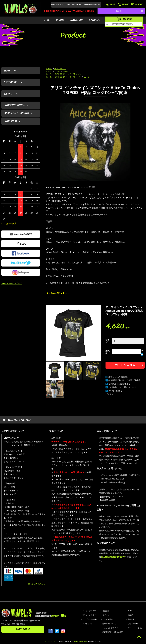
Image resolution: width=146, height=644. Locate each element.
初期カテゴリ (60, 68)
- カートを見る (107, 619)
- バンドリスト (87, 624)
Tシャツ (66, 71)
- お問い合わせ (132, 624)
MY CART (123, 4)
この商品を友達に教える (119, 384)
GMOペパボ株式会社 (81, 641)
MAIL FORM (23, 629)
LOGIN (111, 4)
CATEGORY (77, 20)
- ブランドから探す (89, 615)
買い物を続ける (115, 391)
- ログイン (105, 615)
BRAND (60, 20)
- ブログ (130, 615)
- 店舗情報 (130, 619)
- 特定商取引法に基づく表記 (112, 632)
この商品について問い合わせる (122, 387)
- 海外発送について (109, 624)
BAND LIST (95, 20)
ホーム (49, 68)
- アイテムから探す (89, 611)
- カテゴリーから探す (90, 619)
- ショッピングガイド (110, 628)
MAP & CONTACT (58, 5)
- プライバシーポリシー (136, 628)
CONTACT (137, 4)
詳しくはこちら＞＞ (37, 584)
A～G (86, 77)
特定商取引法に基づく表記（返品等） (125, 380)
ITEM (47, 20)
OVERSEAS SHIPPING (92, 5)
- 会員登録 (105, 611)
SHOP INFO (10, 121)
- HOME (130, 611)
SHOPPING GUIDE (74, 5)
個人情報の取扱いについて (113, 557)
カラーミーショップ (51, 641)
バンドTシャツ (74, 74)
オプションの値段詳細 (118, 377)
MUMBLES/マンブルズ (12, 283)
